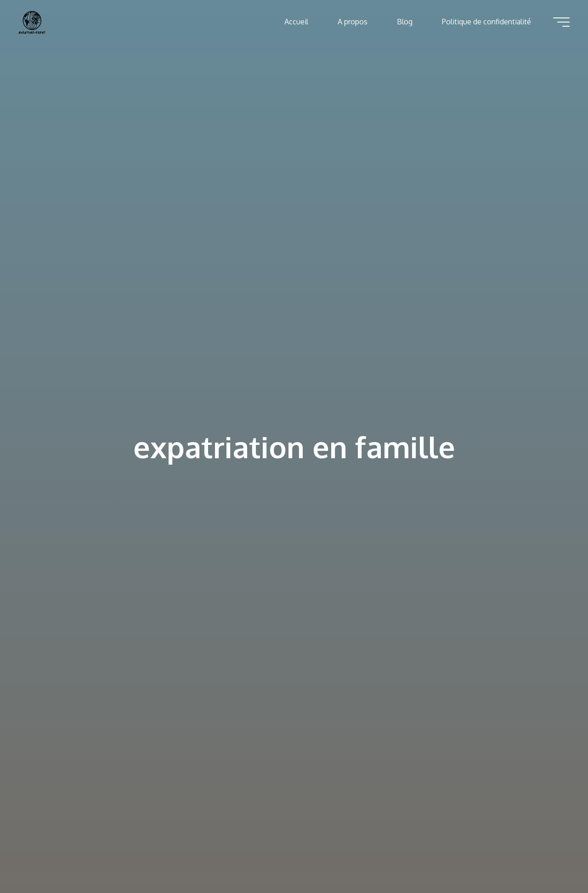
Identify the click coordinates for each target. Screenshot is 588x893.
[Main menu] (561, 22)
